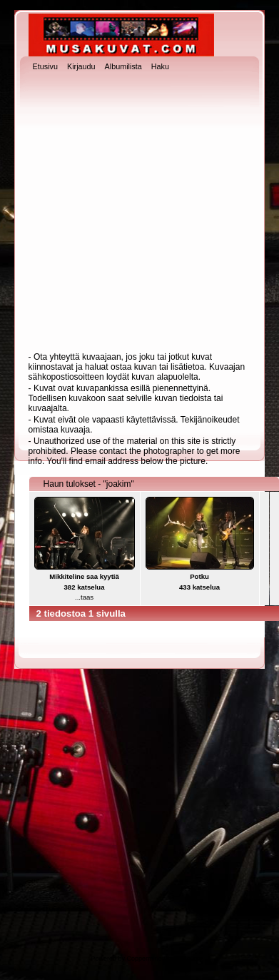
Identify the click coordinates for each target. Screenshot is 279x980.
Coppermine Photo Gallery (164, 959)
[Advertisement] (135, 213)
